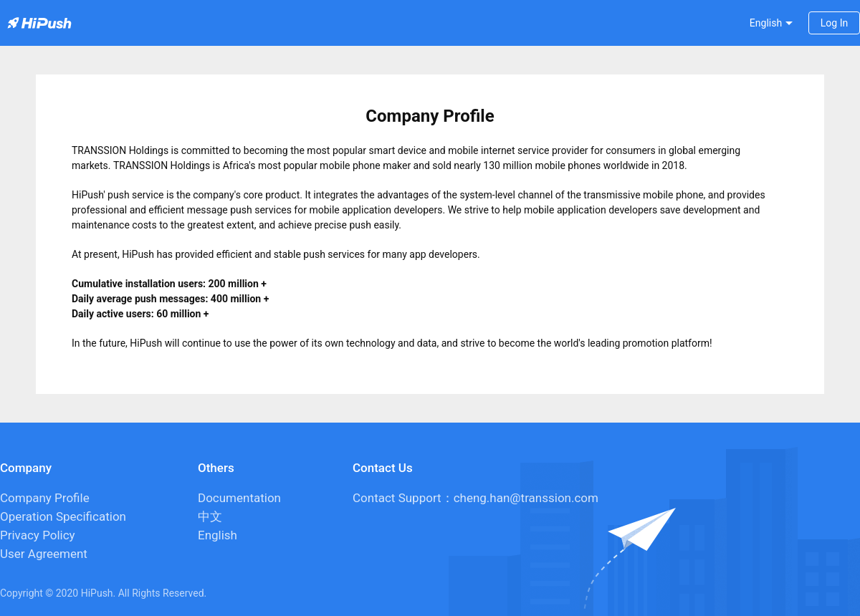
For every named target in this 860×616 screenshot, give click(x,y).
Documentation (239, 498)
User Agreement (44, 554)
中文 (210, 516)
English (218, 535)
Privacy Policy (38, 535)
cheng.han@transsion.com (526, 498)
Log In (834, 23)
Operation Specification (63, 516)
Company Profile (45, 498)
